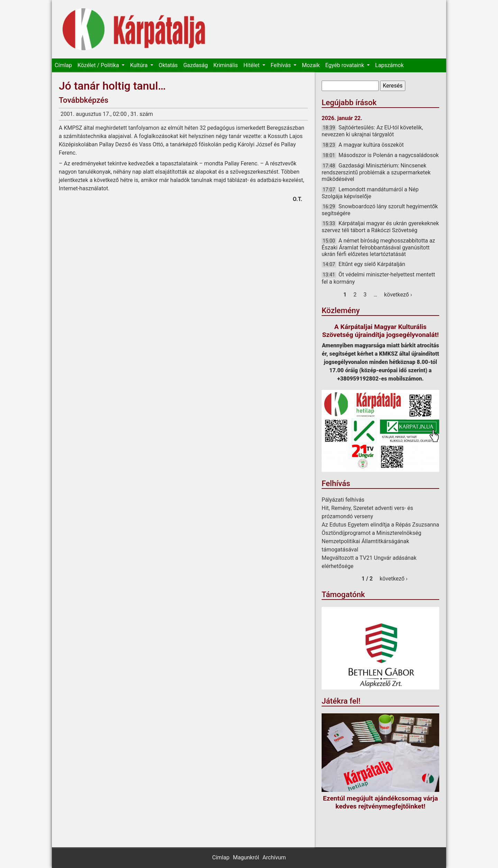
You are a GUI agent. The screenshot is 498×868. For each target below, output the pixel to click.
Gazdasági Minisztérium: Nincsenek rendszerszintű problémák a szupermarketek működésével (376, 172)
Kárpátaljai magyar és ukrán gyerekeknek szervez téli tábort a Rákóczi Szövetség (380, 227)
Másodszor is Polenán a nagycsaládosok (389, 155)
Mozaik (311, 65)
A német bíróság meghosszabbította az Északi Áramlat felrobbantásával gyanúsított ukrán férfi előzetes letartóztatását (378, 247)
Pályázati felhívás (343, 500)
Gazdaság (196, 65)
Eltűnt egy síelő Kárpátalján (372, 264)
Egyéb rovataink (345, 65)
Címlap (63, 65)
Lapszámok (389, 65)
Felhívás (282, 65)
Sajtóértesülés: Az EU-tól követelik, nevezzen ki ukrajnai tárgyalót (372, 131)
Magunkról (246, 857)
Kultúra (139, 65)
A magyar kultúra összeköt (371, 145)
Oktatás (168, 65)
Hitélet (252, 65)
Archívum (274, 857)
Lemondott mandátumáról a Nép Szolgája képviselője (370, 193)
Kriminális (226, 65)
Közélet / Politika (99, 65)
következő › (398, 295)
